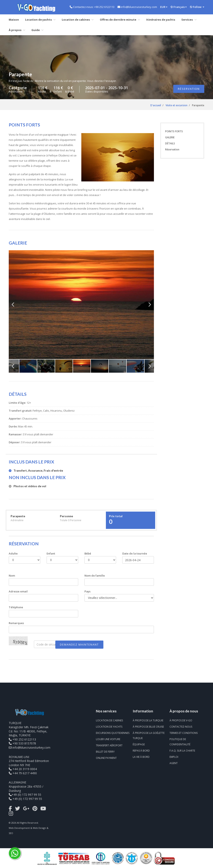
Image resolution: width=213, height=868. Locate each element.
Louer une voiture (108, 739)
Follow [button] (197, 7)
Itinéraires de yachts (161, 20)
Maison (14, 20)
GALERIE (170, 137)
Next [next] (150, 306)
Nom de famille (95, 576)
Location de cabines (78, 20)
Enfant (51, 553)
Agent (174, 763)
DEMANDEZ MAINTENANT (79, 644)
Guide (37, 30)
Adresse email (18, 591)
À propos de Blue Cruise (148, 727)
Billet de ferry (105, 752)
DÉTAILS (170, 143)
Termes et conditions (184, 733)
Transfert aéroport (109, 745)
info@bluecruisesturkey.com (31, 747)
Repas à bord (141, 751)
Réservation (189, 89)
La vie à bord (141, 757)
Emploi (174, 757)
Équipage (139, 744)
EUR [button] (164, 7)
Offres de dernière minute (120, 20)
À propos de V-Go (181, 720)
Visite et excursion (176, 105)
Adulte (13, 553)
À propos (17, 30)
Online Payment (106, 758)
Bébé (88, 553)
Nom (12, 576)
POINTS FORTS (174, 131)
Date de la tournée (135, 553)
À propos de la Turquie (148, 720)
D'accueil (156, 105)
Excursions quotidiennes (113, 733)
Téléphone (16, 607)
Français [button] (179, 7)
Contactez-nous (181, 727)
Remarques (16, 623)
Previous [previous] (13, 306)
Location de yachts (40, 20)
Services (189, 20)
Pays (87, 591)
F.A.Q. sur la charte (182, 751)
